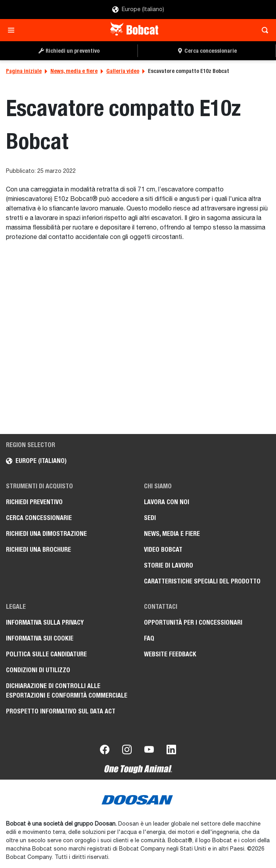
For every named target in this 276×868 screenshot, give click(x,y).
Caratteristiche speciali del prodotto (202, 581)
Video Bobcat (163, 550)
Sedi (150, 518)
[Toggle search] (263, 30)
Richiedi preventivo (34, 502)
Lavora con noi (167, 502)
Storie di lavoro (169, 565)
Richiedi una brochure (38, 550)
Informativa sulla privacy (45, 622)
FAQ (149, 638)
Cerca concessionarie (39, 518)
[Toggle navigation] (13, 30)
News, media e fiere (74, 71)
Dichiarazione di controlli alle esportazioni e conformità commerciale (67, 691)
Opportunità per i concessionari (193, 622)
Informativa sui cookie (40, 638)
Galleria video (123, 71)
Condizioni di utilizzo (38, 670)
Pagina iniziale (24, 71)
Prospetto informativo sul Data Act (61, 711)
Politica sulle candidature (46, 654)
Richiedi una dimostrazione (46, 534)
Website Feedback (170, 654)
